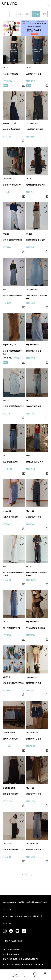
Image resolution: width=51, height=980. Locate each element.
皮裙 (44, 14)
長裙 (27, 14)
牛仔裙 (36, 14)
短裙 (20, 14)
